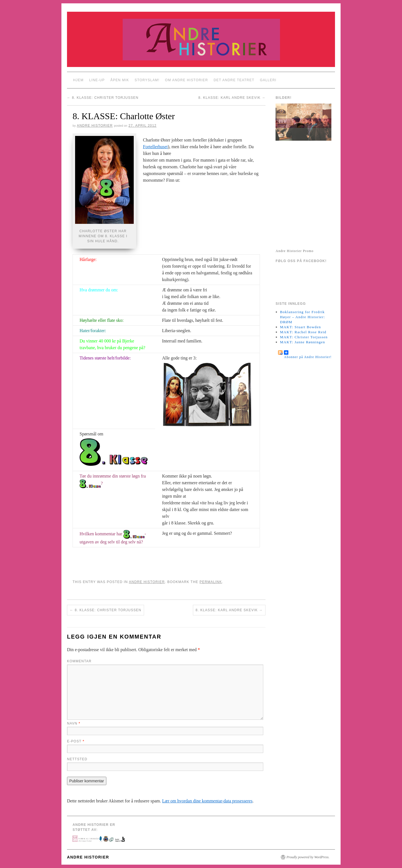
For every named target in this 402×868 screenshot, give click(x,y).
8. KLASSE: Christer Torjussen (103, 98)
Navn (74, 723)
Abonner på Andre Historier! (308, 353)
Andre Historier (95, 126)
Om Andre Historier (186, 80)
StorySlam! (147, 80)
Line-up (97, 80)
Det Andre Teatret (234, 80)
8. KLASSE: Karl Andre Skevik (232, 98)
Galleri (268, 80)
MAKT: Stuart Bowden (301, 327)
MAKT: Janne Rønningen (303, 342)
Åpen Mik (120, 80)
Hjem (78, 80)
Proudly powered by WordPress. (308, 857)
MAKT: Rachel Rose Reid (303, 332)
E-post (76, 741)
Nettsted (77, 759)
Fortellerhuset (155, 147)
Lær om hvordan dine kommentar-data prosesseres (207, 801)
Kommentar (79, 661)
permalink (211, 582)
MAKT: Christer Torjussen (304, 337)
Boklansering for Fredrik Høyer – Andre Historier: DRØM (303, 317)
